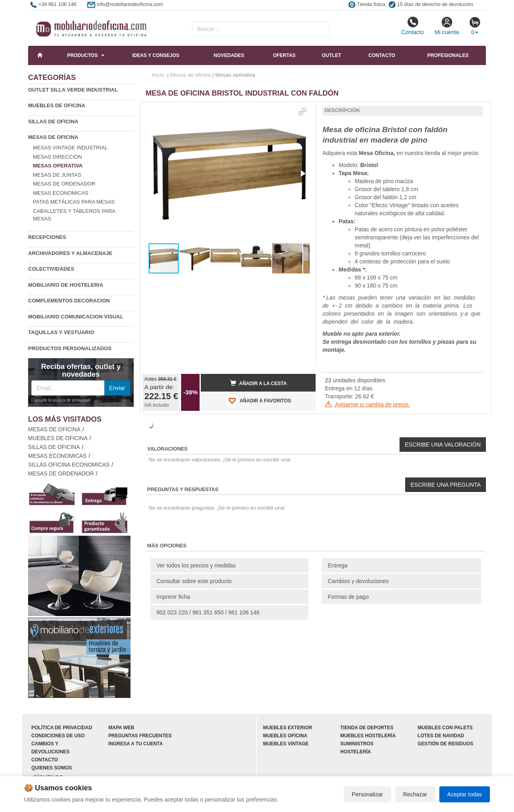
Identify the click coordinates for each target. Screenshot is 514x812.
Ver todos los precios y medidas (196, 565)
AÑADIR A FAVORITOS (258, 400)
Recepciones (47, 237)
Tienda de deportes (367, 728)
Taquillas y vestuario (61, 332)
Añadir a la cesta (259, 383)
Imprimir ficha (173, 597)
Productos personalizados (70, 348)
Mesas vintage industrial (70, 148)
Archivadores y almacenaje (70, 253)
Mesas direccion (57, 157)
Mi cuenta (447, 26)
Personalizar (367, 794)
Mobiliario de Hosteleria (66, 285)
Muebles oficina (285, 736)
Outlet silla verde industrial (73, 90)
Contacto (412, 26)
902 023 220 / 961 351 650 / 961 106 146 (208, 612)
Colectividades (51, 269)
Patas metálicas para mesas (74, 202)
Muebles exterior (288, 728)
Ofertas (284, 55)
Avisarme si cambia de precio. (367, 404)
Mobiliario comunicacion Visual (76, 317)
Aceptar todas (465, 794)
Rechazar (415, 794)
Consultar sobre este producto (194, 581)
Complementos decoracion (69, 301)
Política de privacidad (62, 728)
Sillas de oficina (53, 121)
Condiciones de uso (58, 736)
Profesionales (448, 55)
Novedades (229, 55)
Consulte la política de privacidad (61, 400)
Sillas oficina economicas (69, 465)
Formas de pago (348, 597)
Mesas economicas (61, 193)
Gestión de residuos (446, 744)
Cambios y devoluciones (358, 581)
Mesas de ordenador (64, 184)
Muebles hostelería (368, 736)
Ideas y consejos (156, 55)
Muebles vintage (286, 744)
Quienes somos (52, 768)
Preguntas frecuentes (140, 736)
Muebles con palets (445, 728)
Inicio (158, 75)
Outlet (332, 55)
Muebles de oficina (57, 105)
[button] (302, 112)
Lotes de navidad (441, 736)
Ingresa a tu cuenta (136, 744)
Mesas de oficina (53, 137)
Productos (82, 55)
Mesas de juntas (57, 175)
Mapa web (121, 728)
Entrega (338, 565)
